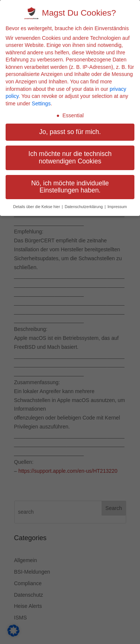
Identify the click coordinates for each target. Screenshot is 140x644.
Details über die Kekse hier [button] (37, 207)
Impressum (117, 207)
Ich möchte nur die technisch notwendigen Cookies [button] (70, 157)
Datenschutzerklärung (84, 207)
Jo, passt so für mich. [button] (70, 132)
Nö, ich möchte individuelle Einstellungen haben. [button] (70, 187)
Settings (41, 103)
